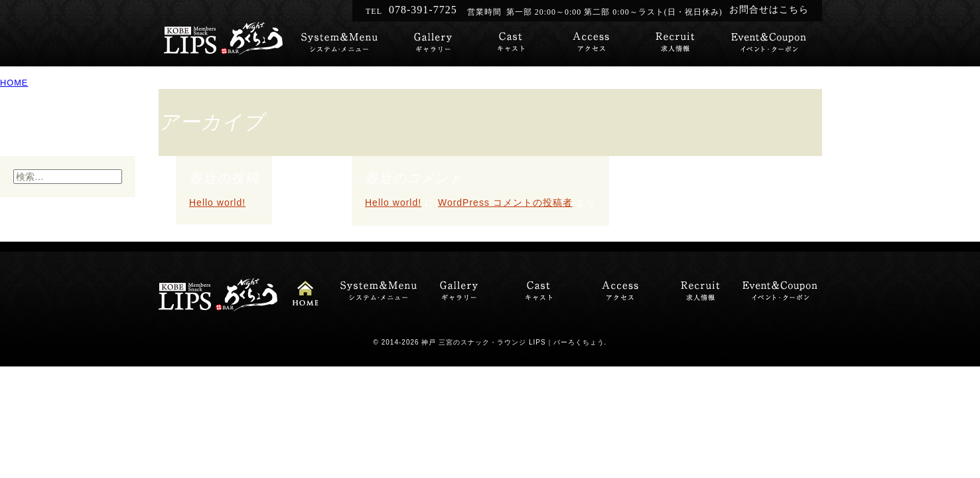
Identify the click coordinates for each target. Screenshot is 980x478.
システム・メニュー (334, 44)
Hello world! (217, 202)
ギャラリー (422, 44)
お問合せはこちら (769, 10)
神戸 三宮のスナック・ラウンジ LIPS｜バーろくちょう (513, 342)
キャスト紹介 (507, 44)
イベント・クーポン (769, 44)
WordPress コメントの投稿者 (505, 202)
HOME (14, 83)
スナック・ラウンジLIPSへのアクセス (591, 44)
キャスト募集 (675, 44)
